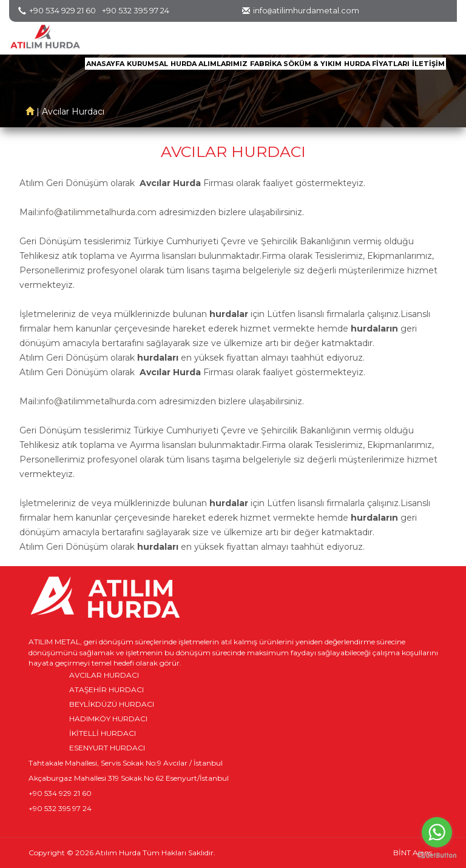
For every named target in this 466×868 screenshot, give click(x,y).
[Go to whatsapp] (437, 832)
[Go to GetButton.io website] (437, 856)
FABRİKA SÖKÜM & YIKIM (296, 64)
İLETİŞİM (428, 64)
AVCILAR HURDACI (104, 675)
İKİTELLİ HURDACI (103, 733)
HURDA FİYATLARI (377, 64)
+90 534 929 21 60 (62, 10)
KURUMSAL (147, 64)
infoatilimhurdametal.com (306, 11)
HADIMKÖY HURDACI (108, 719)
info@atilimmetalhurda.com (97, 212)
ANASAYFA (105, 64)
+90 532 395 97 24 (136, 10)
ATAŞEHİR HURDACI (106, 689)
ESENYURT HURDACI (107, 748)
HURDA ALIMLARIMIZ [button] (209, 64)
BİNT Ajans (413, 853)
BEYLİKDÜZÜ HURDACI (112, 704)
